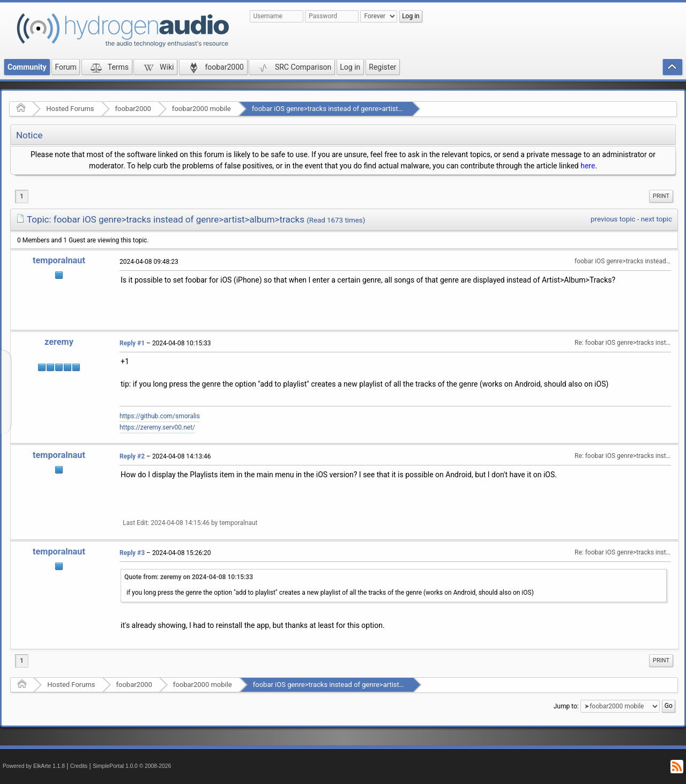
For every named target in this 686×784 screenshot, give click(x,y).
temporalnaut (59, 260)
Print (661, 196)
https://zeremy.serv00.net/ (157, 427)
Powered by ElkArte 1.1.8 (34, 766)
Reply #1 (132, 343)
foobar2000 (133, 109)
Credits (79, 766)
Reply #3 (132, 553)
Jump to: (566, 706)
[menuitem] (661, 196)
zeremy (59, 342)
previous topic (613, 219)
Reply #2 (132, 456)
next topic (657, 219)
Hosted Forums (70, 109)
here (588, 166)
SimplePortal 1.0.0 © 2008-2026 (132, 766)
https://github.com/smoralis (160, 416)
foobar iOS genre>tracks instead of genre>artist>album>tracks (348, 109)
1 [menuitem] (22, 196)
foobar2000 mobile (202, 109)
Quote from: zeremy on (189, 577)
